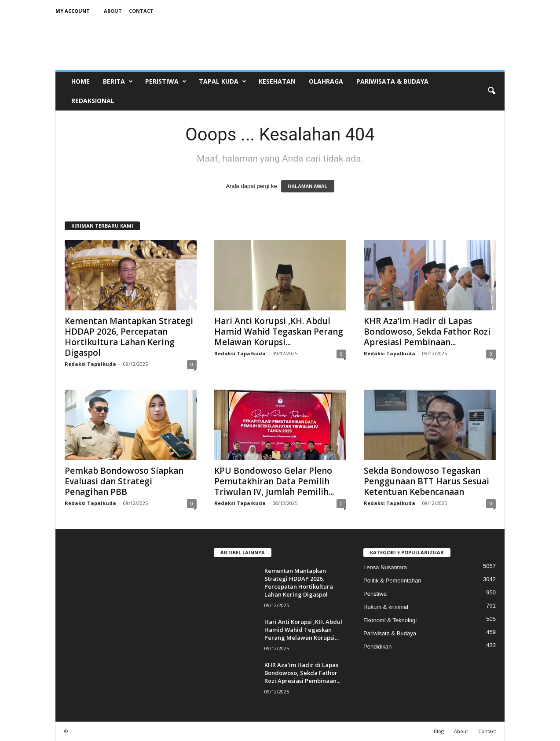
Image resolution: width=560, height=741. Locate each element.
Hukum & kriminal (386, 607)
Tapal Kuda (223, 81)
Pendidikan (377, 647)
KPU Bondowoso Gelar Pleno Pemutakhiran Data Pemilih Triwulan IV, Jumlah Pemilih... (274, 481)
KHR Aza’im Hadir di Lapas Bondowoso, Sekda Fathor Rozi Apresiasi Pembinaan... (427, 332)
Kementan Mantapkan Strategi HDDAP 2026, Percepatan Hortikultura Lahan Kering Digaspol (129, 337)
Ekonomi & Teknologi (390, 620)
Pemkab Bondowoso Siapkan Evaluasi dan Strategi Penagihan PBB (124, 481)
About (113, 11)
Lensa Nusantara (385, 567)
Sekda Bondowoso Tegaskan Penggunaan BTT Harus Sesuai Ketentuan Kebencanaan (426, 481)
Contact (141, 11)
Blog (439, 731)
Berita (118, 81)
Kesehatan (277, 81)
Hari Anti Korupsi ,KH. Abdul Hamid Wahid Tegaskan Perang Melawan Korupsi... (279, 332)
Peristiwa (166, 81)
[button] (491, 91)
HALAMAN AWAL (307, 186)
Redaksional (93, 101)
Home (81, 81)
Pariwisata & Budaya (392, 81)
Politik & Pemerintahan (392, 581)
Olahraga (326, 81)
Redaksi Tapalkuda (90, 364)
